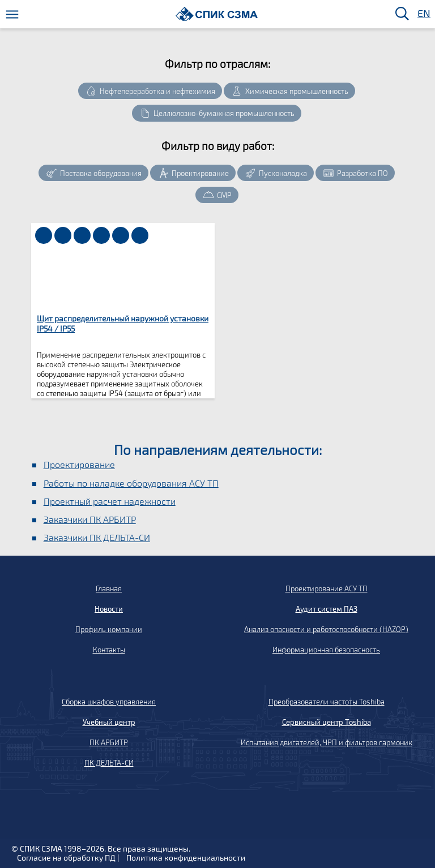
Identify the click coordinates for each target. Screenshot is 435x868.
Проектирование (200, 173)
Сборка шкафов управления (109, 702)
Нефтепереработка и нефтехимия (157, 91)
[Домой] (217, 14)
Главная (109, 588)
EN (423, 14)
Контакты (109, 650)
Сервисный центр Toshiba (327, 722)
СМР (224, 195)
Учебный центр (109, 722)
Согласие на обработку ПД (66, 858)
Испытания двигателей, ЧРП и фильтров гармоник (327, 742)
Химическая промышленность (297, 91)
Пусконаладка (283, 173)
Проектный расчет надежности (110, 501)
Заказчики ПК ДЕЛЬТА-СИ (97, 537)
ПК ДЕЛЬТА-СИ (109, 763)
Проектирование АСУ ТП (327, 588)
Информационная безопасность (326, 650)
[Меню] (12, 14)
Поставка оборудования (101, 173)
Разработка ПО (362, 173)
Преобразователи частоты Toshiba (327, 702)
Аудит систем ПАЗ (327, 609)
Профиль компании (109, 629)
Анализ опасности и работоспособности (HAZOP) (326, 629)
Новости (109, 609)
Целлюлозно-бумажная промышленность (224, 113)
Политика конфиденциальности (186, 858)
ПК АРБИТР (109, 742)
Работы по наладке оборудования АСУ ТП (131, 483)
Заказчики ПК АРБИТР (90, 519)
